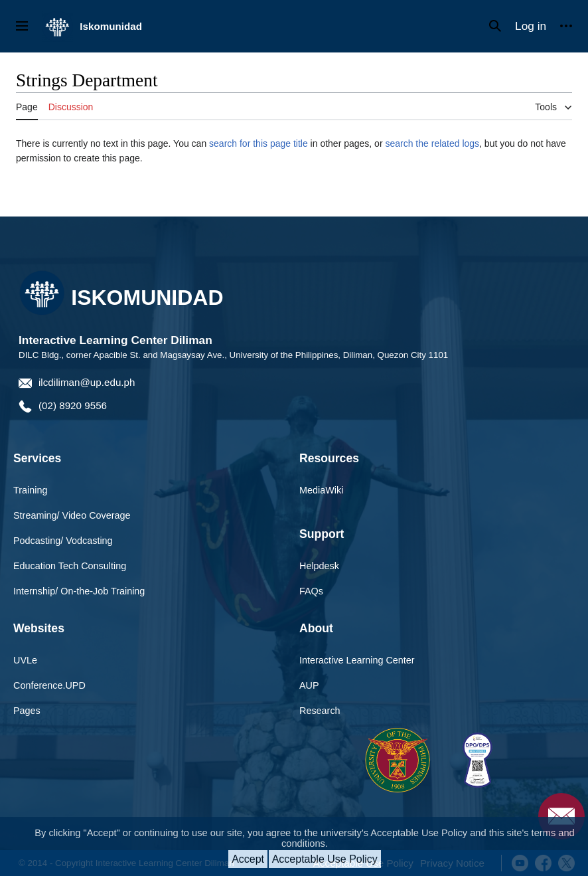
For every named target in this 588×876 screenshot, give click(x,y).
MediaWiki (321, 490)
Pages (27, 711)
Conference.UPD (49, 685)
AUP (309, 685)
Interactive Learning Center (357, 660)
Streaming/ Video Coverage (72, 515)
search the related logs (432, 143)
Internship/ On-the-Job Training (79, 591)
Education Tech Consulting (70, 566)
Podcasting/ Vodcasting (63, 541)
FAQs (311, 591)
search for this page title (258, 143)
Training (30, 490)
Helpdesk (319, 566)
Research (320, 711)
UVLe (25, 660)
